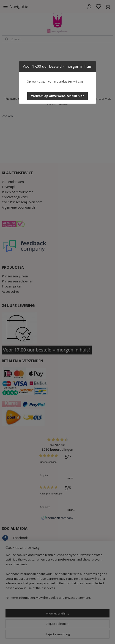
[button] (57, 96)
